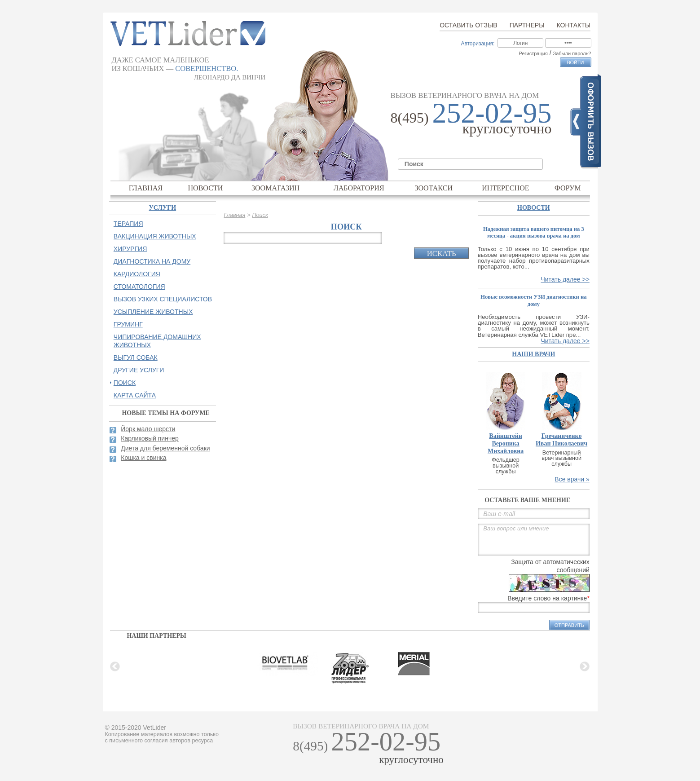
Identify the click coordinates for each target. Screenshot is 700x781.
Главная (146, 188)
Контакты (574, 25)
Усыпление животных (153, 312)
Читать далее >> (565, 279)
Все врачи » (572, 479)
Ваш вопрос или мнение (534, 540)
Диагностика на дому (152, 261)
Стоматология (139, 287)
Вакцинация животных (155, 236)
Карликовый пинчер (150, 438)
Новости (205, 188)
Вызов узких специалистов (163, 299)
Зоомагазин (275, 188)
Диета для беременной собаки (165, 448)
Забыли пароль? (572, 53)
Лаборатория (359, 188)
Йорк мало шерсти (148, 429)
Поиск (260, 215)
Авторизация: (478, 44)
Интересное (506, 188)
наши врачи (533, 354)
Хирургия (130, 249)
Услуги (163, 208)
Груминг (128, 324)
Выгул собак (136, 357)
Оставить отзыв (468, 25)
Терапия (128, 224)
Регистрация (533, 53)
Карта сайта (135, 395)
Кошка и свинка (143, 458)
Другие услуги (139, 370)
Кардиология (137, 274)
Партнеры (527, 25)
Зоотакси (434, 188)
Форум (568, 188)
